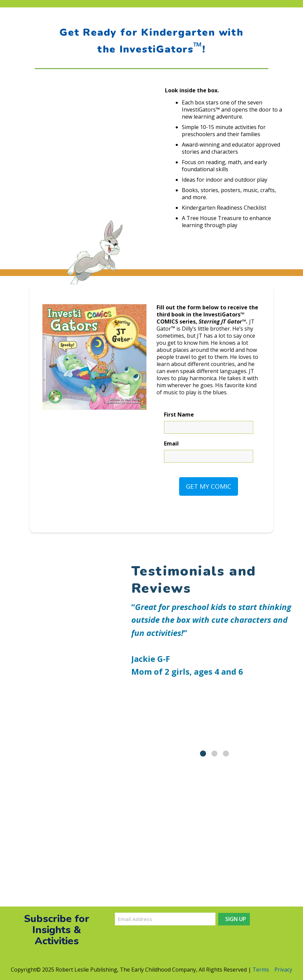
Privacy (283, 970)
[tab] (203, 754)
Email (171, 444)
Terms (261, 970)
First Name (179, 415)
